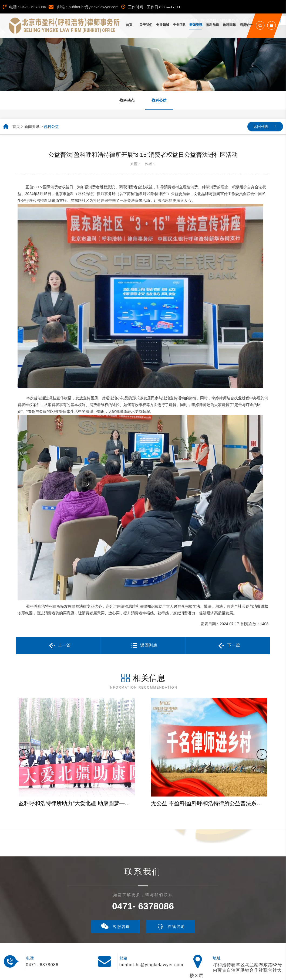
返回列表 (261, 127)
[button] (24, 736)
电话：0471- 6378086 (24, 7)
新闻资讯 (32, 127)
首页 (16, 127)
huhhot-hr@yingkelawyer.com (151, 927)
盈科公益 (51, 127)
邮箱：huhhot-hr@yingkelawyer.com (84, 7)
